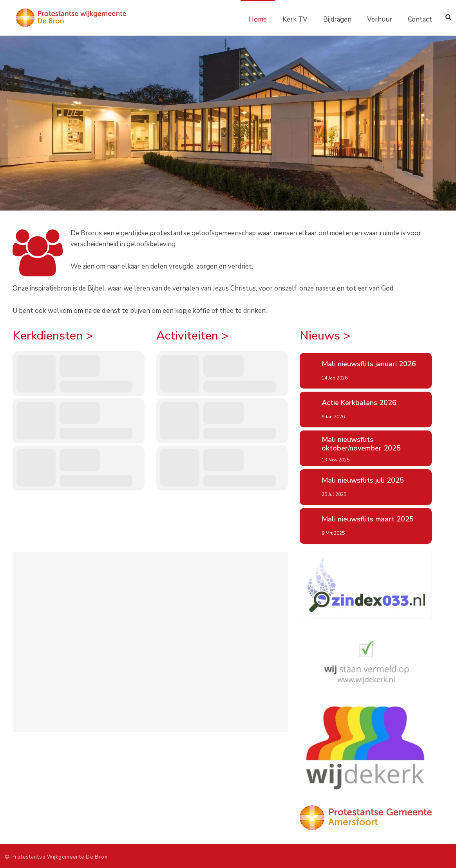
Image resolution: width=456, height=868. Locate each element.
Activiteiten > (192, 336)
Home (258, 19)
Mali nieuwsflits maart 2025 (368, 519)
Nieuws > (325, 336)
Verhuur (380, 19)
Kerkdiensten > (53, 336)
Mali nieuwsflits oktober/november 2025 (361, 444)
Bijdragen (337, 19)
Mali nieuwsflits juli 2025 (363, 481)
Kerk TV (295, 19)
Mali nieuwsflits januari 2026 (369, 364)
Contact (420, 19)
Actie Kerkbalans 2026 (359, 403)
